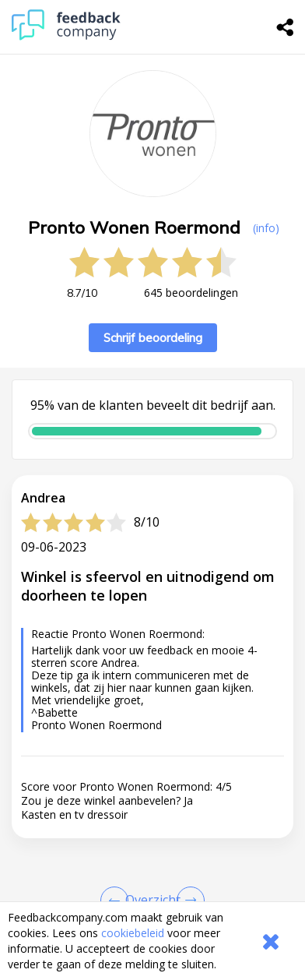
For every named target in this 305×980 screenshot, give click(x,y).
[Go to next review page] (188, 901)
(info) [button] (266, 228)
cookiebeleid (133, 933)
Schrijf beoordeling (153, 338)
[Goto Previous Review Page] (117, 901)
